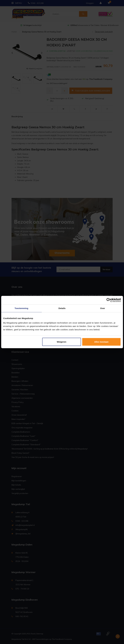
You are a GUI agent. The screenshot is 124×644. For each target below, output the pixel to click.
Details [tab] (62, 308)
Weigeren (62, 342)
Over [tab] (103, 308)
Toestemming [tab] (21, 308)
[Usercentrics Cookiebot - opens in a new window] (108, 300)
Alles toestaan (101, 342)
